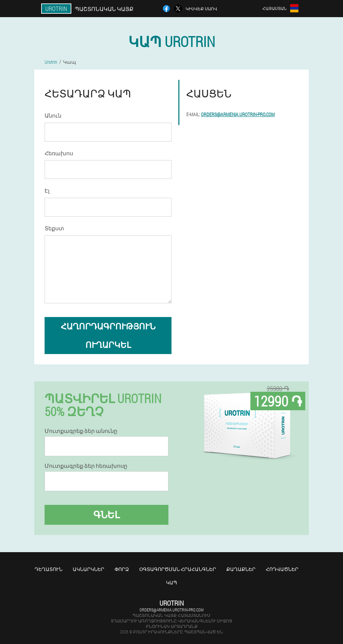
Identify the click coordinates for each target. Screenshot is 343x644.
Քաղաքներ (241, 569)
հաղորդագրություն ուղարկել (108, 336)
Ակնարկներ (88, 569)
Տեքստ (54, 228)
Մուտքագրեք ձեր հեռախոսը (86, 466)
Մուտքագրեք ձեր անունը (81, 431)
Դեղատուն (49, 569)
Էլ (47, 190)
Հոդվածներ (282, 569)
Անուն (53, 115)
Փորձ (122, 569)
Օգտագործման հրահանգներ (178, 569)
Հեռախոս (59, 153)
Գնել (107, 515)
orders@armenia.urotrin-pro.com (238, 114)
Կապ (171, 582)
